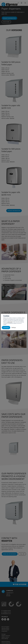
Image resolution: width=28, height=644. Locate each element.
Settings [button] (14, 328)
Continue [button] (6, 328)
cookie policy (10, 322)
